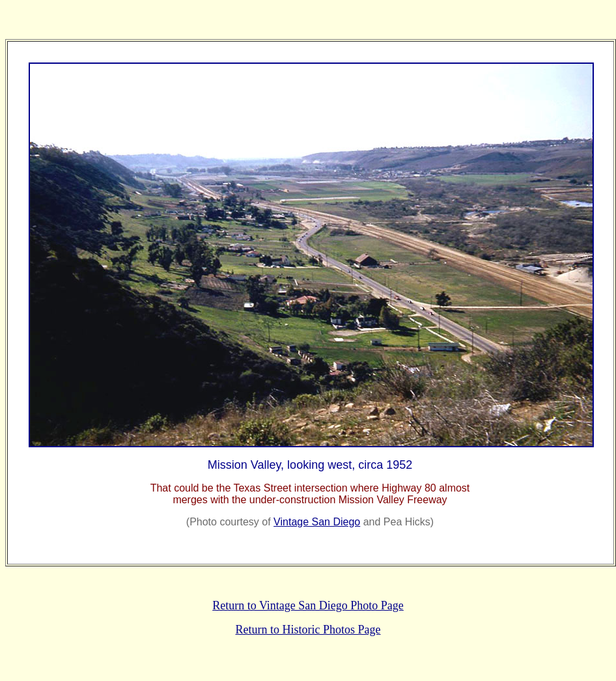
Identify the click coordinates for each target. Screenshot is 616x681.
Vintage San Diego (317, 522)
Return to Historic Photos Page (308, 630)
